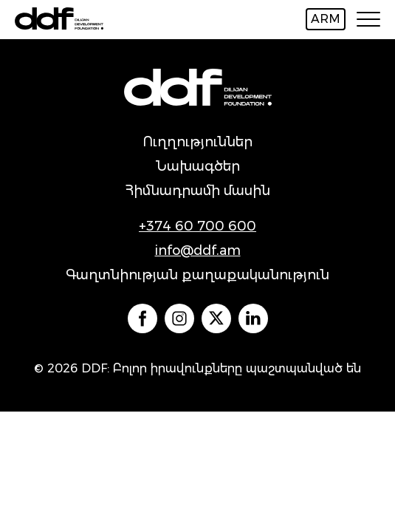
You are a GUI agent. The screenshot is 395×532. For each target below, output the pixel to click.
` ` (142, 318)
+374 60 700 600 (197, 226)
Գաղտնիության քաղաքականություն (197, 275)
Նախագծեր (198, 166)
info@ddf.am (198, 250)
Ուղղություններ (197, 142)
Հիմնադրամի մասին (197, 191)
